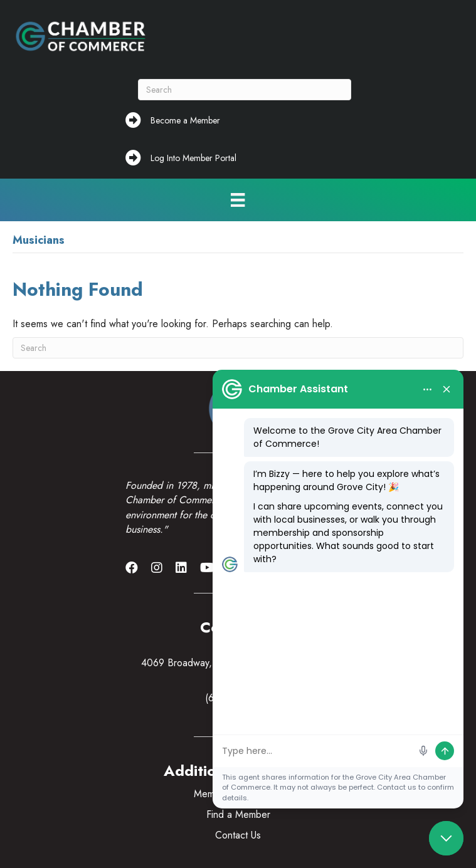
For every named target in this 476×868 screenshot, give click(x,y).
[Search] (245, 90)
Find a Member (238, 814)
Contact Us (238, 835)
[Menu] (238, 200)
